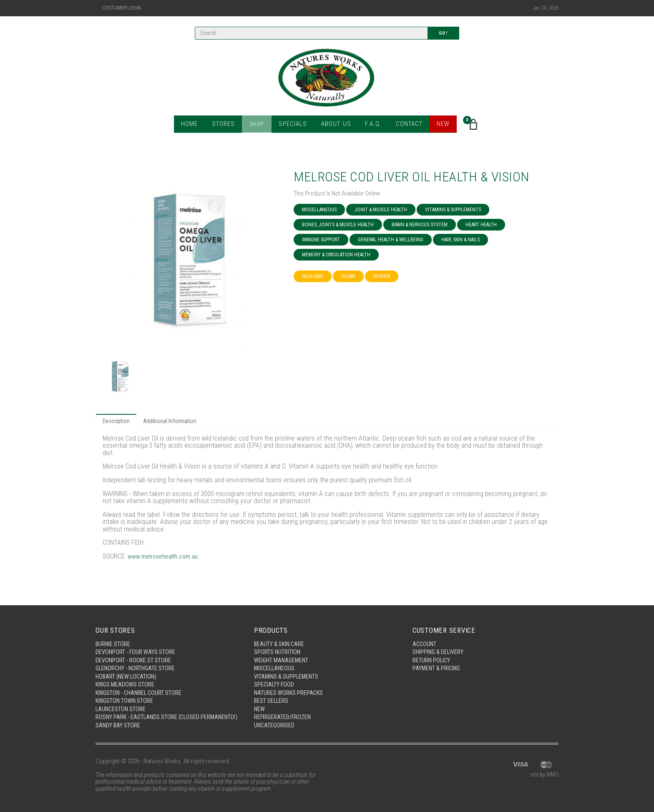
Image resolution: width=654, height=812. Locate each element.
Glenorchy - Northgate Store (137, 659)
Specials (293, 125)
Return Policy (432, 650)
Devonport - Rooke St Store (134, 650)
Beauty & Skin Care (280, 633)
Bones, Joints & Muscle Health (338, 225)
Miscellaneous (319, 210)
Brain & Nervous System (420, 225)
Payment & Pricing (438, 659)
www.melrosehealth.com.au (165, 557)
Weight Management (283, 650)
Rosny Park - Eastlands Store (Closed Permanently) (149, 713)
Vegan (348, 276)
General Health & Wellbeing (391, 240)
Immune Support (321, 240)
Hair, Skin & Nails (460, 240)
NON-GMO (313, 276)
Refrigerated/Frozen (284, 710)
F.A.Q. (371, 125)
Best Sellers (272, 693)
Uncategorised (275, 718)
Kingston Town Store (125, 693)
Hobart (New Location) (127, 667)
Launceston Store (121, 701)
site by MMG (543, 775)
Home (192, 125)
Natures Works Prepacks (289, 684)
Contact (406, 125)
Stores (226, 125)
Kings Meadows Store (126, 676)
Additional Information (172, 421)
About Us (335, 125)
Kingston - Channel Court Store (141, 684)
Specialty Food (275, 676)
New (440, 125)
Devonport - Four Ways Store (136, 642)
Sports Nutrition (278, 642)
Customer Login (122, 8)
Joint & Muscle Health (381, 210)
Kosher (382, 276)
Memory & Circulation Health (336, 255)
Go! (443, 34)
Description (117, 421)
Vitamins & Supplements (453, 210)
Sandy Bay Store (118, 725)
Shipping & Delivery (439, 642)
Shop (258, 125)
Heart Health (481, 225)
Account (425, 633)
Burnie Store (113, 633)
